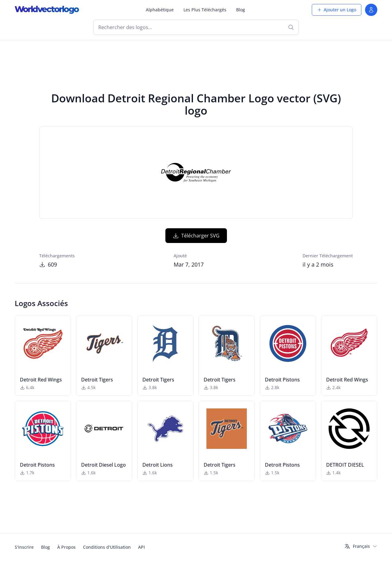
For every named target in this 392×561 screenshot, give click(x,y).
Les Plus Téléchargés (205, 10)
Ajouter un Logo (337, 10)
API (141, 547)
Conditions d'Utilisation (107, 547)
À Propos (66, 547)
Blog (241, 10)
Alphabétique (160, 10)
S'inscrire (24, 547)
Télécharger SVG (196, 236)
